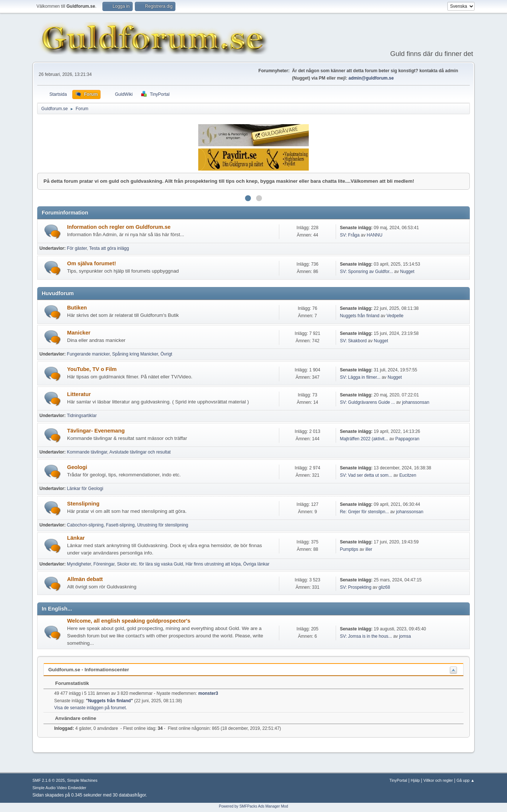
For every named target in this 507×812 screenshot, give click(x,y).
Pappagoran (407, 439)
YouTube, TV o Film (92, 369)
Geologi (77, 467)
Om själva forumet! (92, 263)
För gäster (77, 248)
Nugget (407, 272)
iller (369, 549)
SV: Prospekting (356, 587)
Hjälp (415, 780)
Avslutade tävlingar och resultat (140, 452)
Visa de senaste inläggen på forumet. (91, 708)
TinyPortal (398, 780)
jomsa (405, 636)
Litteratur (79, 394)
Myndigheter (79, 564)
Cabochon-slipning (85, 525)
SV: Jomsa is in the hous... (366, 636)
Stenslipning (83, 504)
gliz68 (384, 587)
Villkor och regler (438, 780)
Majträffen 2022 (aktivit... (364, 439)
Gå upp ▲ (466, 780)
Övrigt (166, 354)
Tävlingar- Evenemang (96, 431)
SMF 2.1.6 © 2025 (49, 780)
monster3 (208, 693)
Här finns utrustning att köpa (213, 564)
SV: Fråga (350, 235)
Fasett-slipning (120, 525)
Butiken (77, 308)
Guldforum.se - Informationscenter (89, 670)
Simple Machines (82, 780)
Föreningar (104, 564)
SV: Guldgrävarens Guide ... (367, 402)
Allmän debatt (85, 579)
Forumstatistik (69, 683)
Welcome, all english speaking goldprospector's (129, 621)
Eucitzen (408, 475)
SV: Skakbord (353, 341)
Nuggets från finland (359, 316)
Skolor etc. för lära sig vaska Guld (150, 564)
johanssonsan (416, 402)
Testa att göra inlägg (109, 248)
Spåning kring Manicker (135, 354)
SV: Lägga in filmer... (360, 377)
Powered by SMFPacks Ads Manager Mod (253, 806)
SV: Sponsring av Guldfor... (366, 272)
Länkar (76, 538)
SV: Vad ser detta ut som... (366, 475)
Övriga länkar (256, 564)
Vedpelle (395, 316)
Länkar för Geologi (85, 489)
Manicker (79, 333)
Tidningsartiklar (82, 416)
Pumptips (349, 549)
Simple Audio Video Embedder (59, 788)
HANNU (375, 235)
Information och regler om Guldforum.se (119, 227)
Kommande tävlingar (87, 452)
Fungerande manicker (88, 354)
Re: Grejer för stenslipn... (364, 512)
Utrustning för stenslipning (163, 525)
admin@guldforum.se (371, 78)
